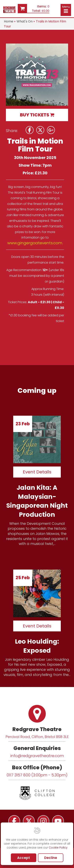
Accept (24, 858)
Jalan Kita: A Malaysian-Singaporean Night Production (37, 501)
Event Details (37, 472)
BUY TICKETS (37, 115)
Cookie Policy (58, 848)
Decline (51, 858)
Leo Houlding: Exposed (37, 646)
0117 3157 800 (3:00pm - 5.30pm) (37, 775)
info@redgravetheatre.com (37, 756)
